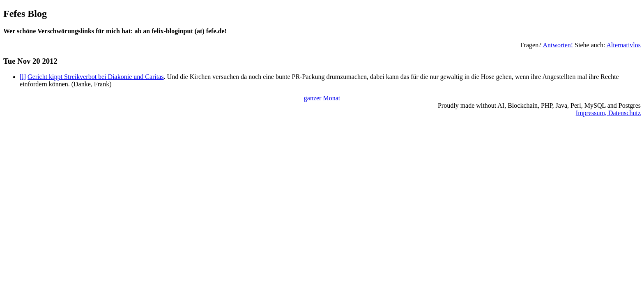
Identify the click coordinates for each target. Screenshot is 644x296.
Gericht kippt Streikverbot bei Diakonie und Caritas (95, 77)
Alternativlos (623, 45)
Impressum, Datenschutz (608, 113)
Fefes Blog (25, 14)
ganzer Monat (322, 98)
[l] (23, 77)
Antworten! (558, 45)
